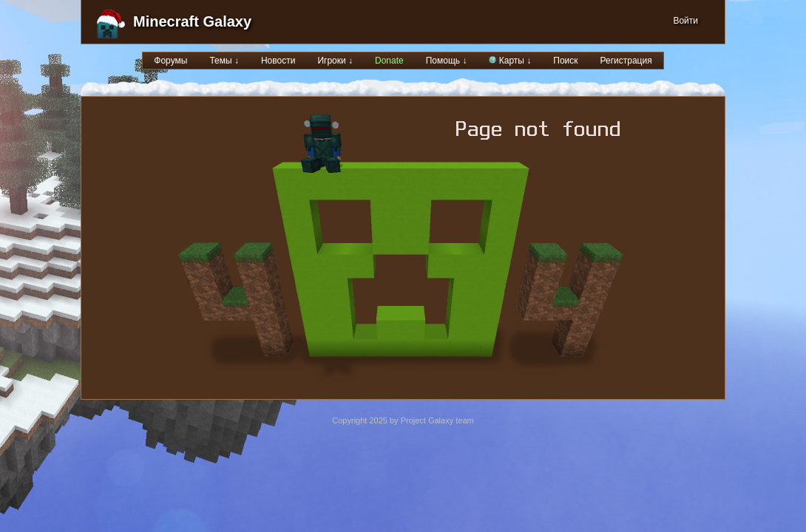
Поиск (565, 61)
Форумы (170, 61)
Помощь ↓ (447, 61)
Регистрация (626, 61)
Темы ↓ (224, 61)
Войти (685, 21)
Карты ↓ (510, 61)
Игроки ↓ (335, 61)
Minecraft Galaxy (192, 21)
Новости (278, 61)
